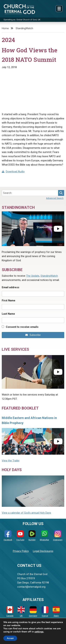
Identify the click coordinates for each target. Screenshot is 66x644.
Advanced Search (55, 198)
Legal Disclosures (43, 551)
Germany (33, 612)
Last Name (8, 314)
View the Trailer (11, 461)
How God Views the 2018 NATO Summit (30, 55)
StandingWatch (24, 28)
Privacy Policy (21, 551)
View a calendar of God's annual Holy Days (26, 513)
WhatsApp (44, 536)
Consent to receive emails (22, 327)
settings (39, 632)
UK (21, 612)
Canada (10, 612)
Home (5, 28)
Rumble (32, 536)
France (45, 612)
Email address (10, 287)
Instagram (58, 536)
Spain (56, 612)
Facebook (8, 536)
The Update (33, 276)
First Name (9, 300)
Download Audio (13, 171)
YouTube (20, 536)
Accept (10, 638)
